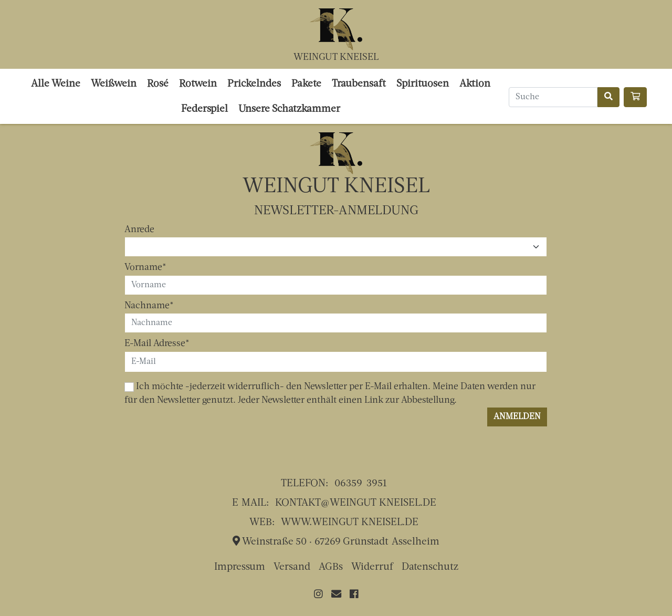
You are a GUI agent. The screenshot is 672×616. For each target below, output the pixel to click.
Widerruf (372, 567)
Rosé (158, 84)
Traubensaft (359, 84)
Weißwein (114, 84)
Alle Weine (56, 84)
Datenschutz (430, 567)
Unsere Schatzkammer (289, 109)
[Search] (553, 97)
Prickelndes (254, 84)
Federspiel (204, 109)
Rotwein (198, 84)
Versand (292, 567)
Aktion (475, 84)
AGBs (331, 567)
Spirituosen (423, 84)
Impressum (240, 567)
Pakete (306, 84)
